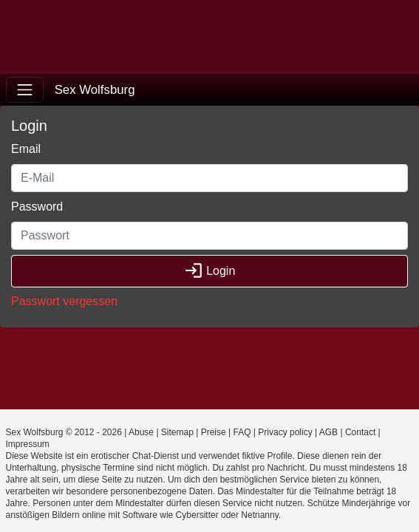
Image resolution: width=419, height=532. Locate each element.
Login (210, 271)
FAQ (242, 432)
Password (37, 207)
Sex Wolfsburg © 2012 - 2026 (64, 432)
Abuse (141, 432)
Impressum (28, 444)
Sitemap (177, 432)
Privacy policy (285, 432)
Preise (214, 432)
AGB (328, 432)
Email (26, 149)
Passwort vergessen (64, 301)
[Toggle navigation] (25, 90)
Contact (360, 432)
